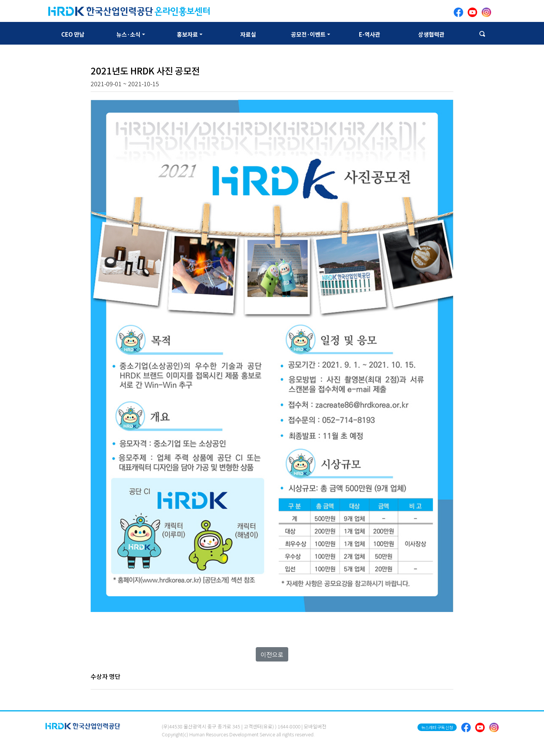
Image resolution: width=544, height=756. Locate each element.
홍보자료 (187, 34)
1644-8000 (289, 726)
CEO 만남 (73, 34)
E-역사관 (370, 34)
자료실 (248, 34)
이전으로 (272, 654)
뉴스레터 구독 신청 (437, 727)
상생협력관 (431, 34)
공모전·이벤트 (308, 34)
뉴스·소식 (128, 34)
